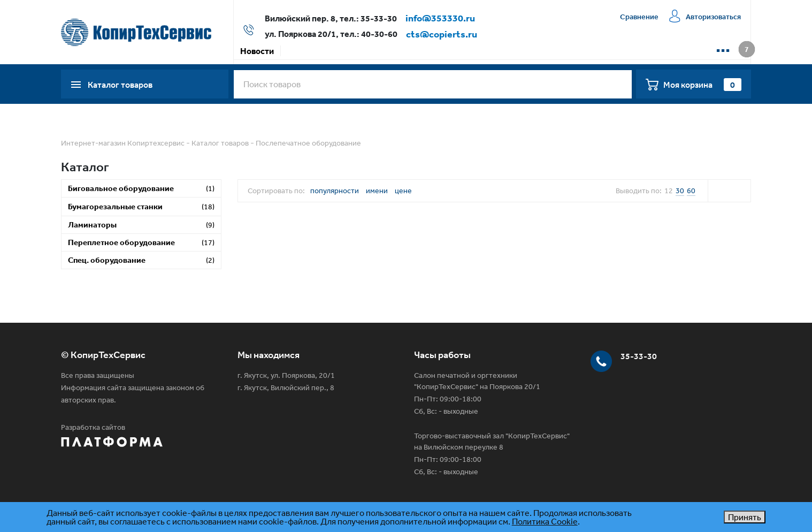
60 (691, 191)
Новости (257, 51)
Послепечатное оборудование (308, 143)
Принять (745, 517)
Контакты (552, 51)
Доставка (387, 51)
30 (680, 191)
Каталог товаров (220, 143)
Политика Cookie (545, 521)
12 (669, 191)
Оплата (340, 51)
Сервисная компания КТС (469, 51)
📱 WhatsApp (611, 51)
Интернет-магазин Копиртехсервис (123, 143)
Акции (300, 51)
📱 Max (664, 51)
